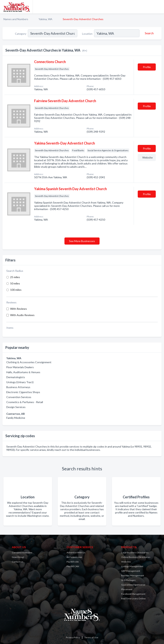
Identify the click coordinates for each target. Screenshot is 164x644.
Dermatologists (16, 377)
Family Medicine (16, 418)
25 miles (15, 277)
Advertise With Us (76, 552)
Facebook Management (133, 594)
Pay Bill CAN (73, 566)
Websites (126, 562)
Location (87, 34)
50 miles (15, 283)
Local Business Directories (135, 552)
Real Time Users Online (133, 598)
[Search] (149, 33)
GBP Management (131, 571)
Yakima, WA (45, 19)
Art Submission (74, 557)
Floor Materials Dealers (20, 367)
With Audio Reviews (22, 315)
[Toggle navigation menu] (159, 7)
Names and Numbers (16, 19)
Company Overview (22, 552)
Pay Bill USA (73, 562)
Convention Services (19, 397)
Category (21, 34)
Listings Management (132, 566)
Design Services (16, 407)
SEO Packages (128, 580)
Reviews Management (133, 575)
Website (148, 157)
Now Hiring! (18, 557)
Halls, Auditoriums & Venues (23, 372)
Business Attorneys (18, 387)
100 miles (16, 290)
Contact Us (18, 562)
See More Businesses (82, 241)
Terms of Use (91, 637)
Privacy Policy (73, 637)
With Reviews (19, 309)
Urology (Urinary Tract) (20, 382)
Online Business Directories (136, 557)
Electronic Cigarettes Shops (23, 392)
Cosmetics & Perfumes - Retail (25, 402)
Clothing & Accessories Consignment (29, 362)
